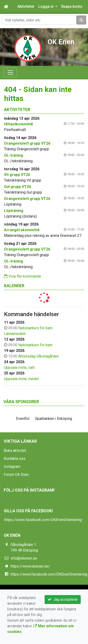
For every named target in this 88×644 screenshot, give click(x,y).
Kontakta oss (15, 459)
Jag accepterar (63, 599)
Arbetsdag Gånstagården (39, 356)
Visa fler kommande (23, 276)
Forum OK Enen (16, 475)
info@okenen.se (24, 558)
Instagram (12, 467)
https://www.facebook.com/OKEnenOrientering (43, 520)
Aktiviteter (26, 6)
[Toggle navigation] (10, 72)
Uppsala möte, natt (19, 368)
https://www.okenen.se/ (30, 566)
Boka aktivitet (15, 451)
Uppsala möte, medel (21, 379)
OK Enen (61, 42)
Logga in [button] (46, 6)
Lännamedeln (15, 334)
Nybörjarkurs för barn (35, 328)
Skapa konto (72, 6)
